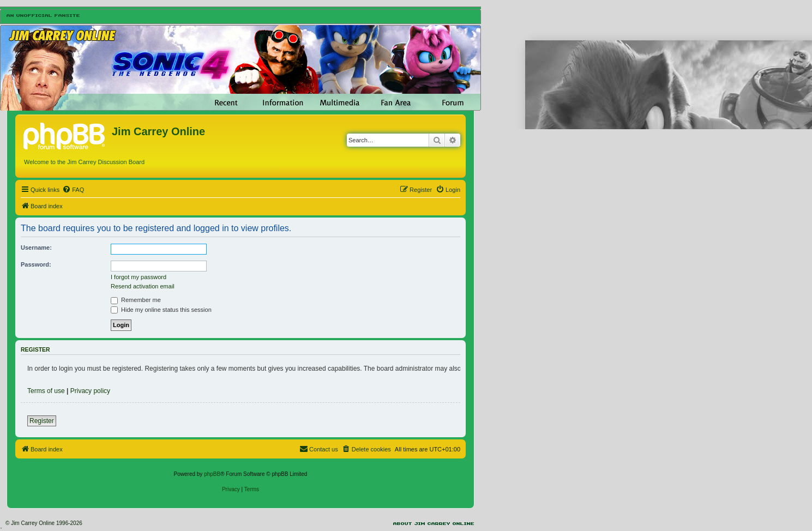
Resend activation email (143, 286)
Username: (36, 248)
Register (42, 421)
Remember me (136, 300)
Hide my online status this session (161, 310)
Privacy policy (90, 391)
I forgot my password (139, 277)
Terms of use (46, 391)
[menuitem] (73, 190)
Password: (36, 264)
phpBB (212, 474)
